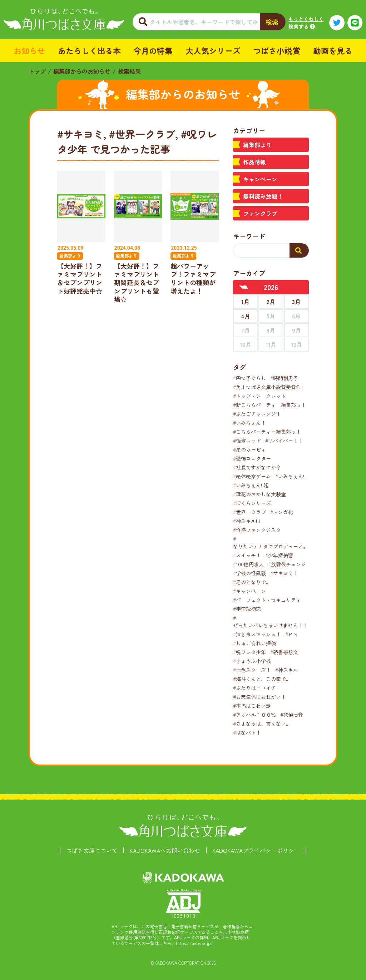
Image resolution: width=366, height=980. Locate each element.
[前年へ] (244, 287)
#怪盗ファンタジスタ (257, 530)
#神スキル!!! (247, 521)
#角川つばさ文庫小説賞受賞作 (267, 387)
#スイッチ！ (247, 555)
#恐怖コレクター (252, 458)
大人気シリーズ (213, 50)
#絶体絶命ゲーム (252, 476)
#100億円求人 (248, 564)
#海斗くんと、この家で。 (262, 679)
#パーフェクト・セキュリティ (267, 600)
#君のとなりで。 (252, 582)
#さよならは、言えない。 (262, 723)
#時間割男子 (284, 378)
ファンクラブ (260, 213)
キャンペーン (260, 179)
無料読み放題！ (263, 196)
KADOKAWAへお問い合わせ (165, 850)
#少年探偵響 (279, 555)
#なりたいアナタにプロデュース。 (271, 543)
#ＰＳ (292, 634)
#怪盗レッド (247, 441)
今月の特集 (153, 50)
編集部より (257, 145)
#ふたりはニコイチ (254, 688)
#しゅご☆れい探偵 (254, 643)
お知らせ (29, 50)
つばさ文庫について (92, 850)
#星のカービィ (249, 449)
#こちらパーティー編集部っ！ (267, 432)
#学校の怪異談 (249, 573)
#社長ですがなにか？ (257, 467)
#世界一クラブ (249, 512)
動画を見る (333, 50)
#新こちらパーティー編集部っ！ (269, 405)
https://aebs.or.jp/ (194, 943)
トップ (37, 71)
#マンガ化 (282, 512)
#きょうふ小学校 (252, 661)
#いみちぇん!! (291, 476)
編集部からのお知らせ (82, 71)
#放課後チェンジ (287, 564)
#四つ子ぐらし (249, 378)
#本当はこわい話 (252, 706)
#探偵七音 (292, 715)
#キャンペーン (249, 591)
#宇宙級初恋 (247, 609)
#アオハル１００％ (254, 715)
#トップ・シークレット (259, 396)
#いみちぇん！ (249, 423)
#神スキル (287, 670)
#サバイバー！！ (284, 441)
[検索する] (299, 250)
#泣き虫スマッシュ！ (257, 634)
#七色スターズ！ (252, 670)
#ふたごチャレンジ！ (257, 414)
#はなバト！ (247, 732)
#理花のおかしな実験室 (259, 494)
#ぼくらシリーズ (252, 503)
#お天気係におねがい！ (259, 697)
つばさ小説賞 (277, 50)
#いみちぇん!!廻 (251, 485)
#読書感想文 (284, 652)
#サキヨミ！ (284, 573)
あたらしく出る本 (89, 50)
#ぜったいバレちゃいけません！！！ (273, 621)
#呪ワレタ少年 (249, 652)
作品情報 (254, 162)
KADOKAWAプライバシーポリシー (256, 850)
